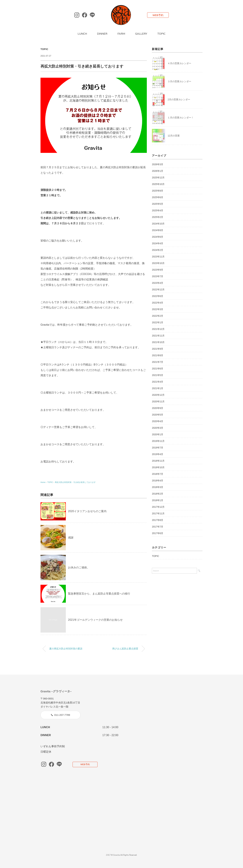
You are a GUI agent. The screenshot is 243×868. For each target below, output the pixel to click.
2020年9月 (158, 408)
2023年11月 (158, 257)
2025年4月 (158, 210)
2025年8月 (158, 191)
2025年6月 (158, 197)
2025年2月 (158, 217)
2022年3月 (158, 309)
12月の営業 (174, 136)
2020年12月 (158, 395)
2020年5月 (158, 415)
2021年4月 (158, 382)
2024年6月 (158, 237)
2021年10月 (158, 342)
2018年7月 (158, 474)
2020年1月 (158, 434)
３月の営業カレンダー (179, 81)
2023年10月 (158, 263)
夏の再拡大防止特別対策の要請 (66, 649)
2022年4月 (158, 303)
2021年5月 (158, 375)
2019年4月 (158, 454)
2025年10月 (158, 184)
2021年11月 (158, 336)
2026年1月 (158, 171)
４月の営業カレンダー (179, 63)
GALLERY (141, 34)
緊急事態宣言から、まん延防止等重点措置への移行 (99, 594)
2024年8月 (158, 230)
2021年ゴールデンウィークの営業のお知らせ (95, 620)
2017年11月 (158, 513)
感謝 (71, 538)
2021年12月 (158, 329)
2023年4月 (158, 283)
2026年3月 (158, 164)
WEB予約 (158, 15)
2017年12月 (158, 507)
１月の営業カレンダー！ (181, 118)
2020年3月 (158, 428)
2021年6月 (158, 369)
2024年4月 (158, 243)
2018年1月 (158, 500)
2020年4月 (158, 421)
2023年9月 (158, 270)
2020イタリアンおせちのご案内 (87, 511)
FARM (121, 34)
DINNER (102, 34)
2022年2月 (158, 316)
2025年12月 (158, 178)
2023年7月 (158, 276)
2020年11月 (158, 401)
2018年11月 (158, 461)
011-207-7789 (62, 715)
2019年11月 (158, 441)
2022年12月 (158, 290)
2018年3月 (158, 487)
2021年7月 (158, 362)
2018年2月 (158, 494)
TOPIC (161, 34)
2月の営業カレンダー (179, 99)
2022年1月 (158, 322)
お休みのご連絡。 (79, 567)
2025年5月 (158, 204)
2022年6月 (158, 296)
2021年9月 (158, 349)
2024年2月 (158, 250)
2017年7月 (158, 527)
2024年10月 (158, 224)
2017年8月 (158, 520)
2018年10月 (158, 467)
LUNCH (82, 34)
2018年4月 (158, 481)
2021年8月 (158, 355)
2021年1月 (158, 388)
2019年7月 (158, 448)
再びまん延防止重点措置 (125, 649)
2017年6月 (158, 533)
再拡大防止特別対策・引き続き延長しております (75, 482)
